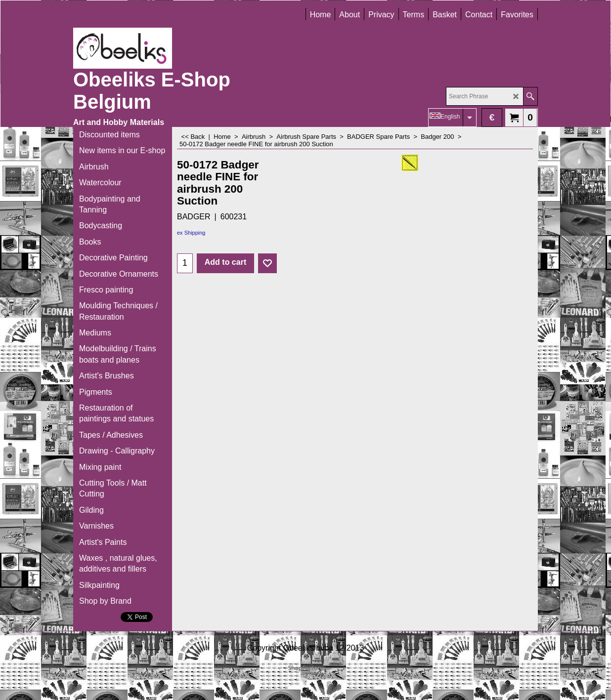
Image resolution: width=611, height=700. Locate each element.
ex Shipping (191, 233)
